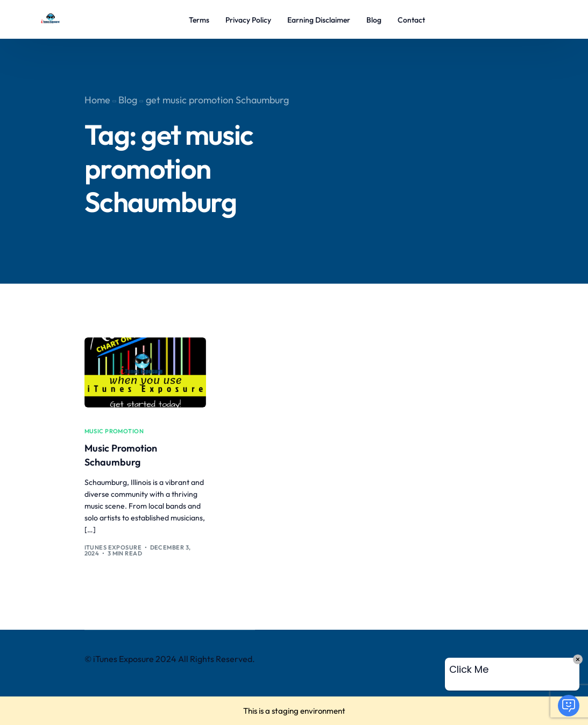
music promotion (114, 431)
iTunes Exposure (113, 547)
